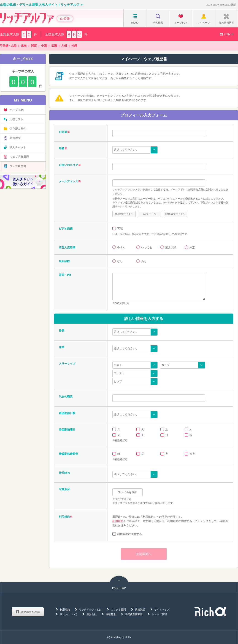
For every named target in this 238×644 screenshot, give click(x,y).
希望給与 (64, 473)
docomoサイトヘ (124, 214)
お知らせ (227, 34)
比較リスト (14, 119)
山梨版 (65, 19)
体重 (62, 347)
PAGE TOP (119, 588)
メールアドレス (68, 181)
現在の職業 (66, 397)
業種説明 (140, 609)
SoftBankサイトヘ (175, 214)
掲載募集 (111, 614)
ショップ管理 (159, 614)
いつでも (147, 247)
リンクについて (69, 614)
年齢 (62, 148)
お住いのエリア (68, 165)
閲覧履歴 (12, 138)
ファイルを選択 (127, 492)
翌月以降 (171, 247)
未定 (192, 247)
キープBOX (181, 19)
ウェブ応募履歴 (16, 157)
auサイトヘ (150, 214)
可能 (120, 229)
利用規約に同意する (130, 534)
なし (120, 261)
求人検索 (158, 19)
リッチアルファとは (90, 609)
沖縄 (74, 46)
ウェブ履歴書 (15, 166)
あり (144, 261)
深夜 (192, 454)
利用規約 (118, 521)
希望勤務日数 (67, 413)
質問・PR (65, 275)
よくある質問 (118, 609)
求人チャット (15, 147)
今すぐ (121, 247)
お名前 (63, 132)
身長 (62, 330)
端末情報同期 (227, 19)
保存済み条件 (15, 129)
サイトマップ (162, 609)
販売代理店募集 (134, 614)
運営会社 (92, 614)
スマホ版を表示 (30, 612)
